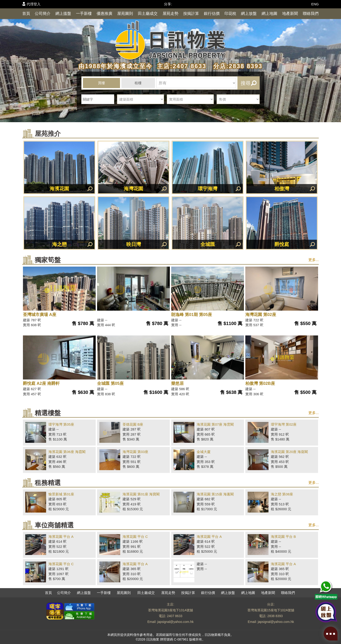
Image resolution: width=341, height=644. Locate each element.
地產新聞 (290, 14)
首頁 (26, 14)
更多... (314, 260)
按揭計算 (191, 14)
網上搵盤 (63, 14)
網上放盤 (249, 14)
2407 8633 (175, 616)
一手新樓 (84, 14)
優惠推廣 (104, 14)
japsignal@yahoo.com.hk (175, 622)
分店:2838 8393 (236, 66)
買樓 (101, 83)
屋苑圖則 (125, 14)
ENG (315, 4)
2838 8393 (275, 616)
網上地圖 (269, 14)
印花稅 (230, 14)
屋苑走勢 (170, 14)
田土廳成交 (148, 14)
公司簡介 (43, 14)
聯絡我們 (311, 14)
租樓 (138, 83)
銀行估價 (212, 14)
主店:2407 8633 (180, 66)
